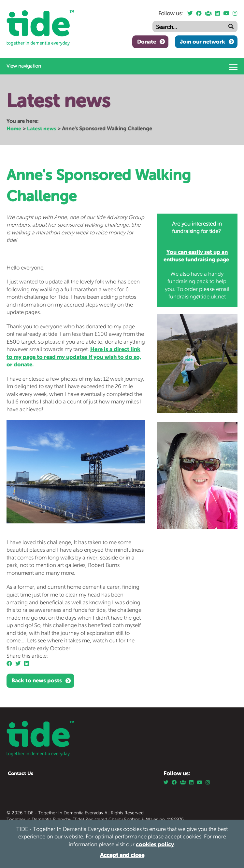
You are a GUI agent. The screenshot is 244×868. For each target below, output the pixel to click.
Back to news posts (37, 680)
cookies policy (155, 844)
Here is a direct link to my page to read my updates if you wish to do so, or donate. (74, 357)
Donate (147, 42)
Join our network (202, 42)
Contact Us (21, 773)
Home (14, 128)
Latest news (42, 128)
